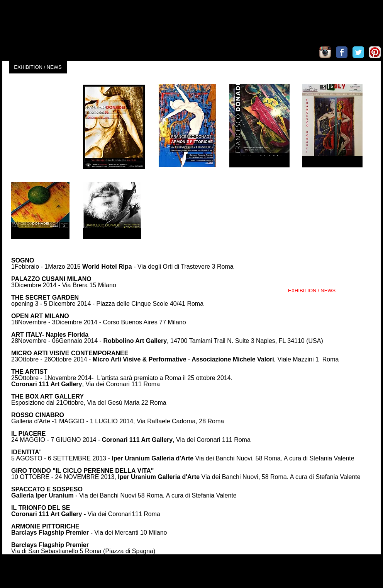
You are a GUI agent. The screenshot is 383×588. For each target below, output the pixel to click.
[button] (41, 127)
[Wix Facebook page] (342, 52)
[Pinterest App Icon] (375, 52)
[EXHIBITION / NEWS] (38, 67)
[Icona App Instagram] (325, 52)
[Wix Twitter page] (358, 52)
